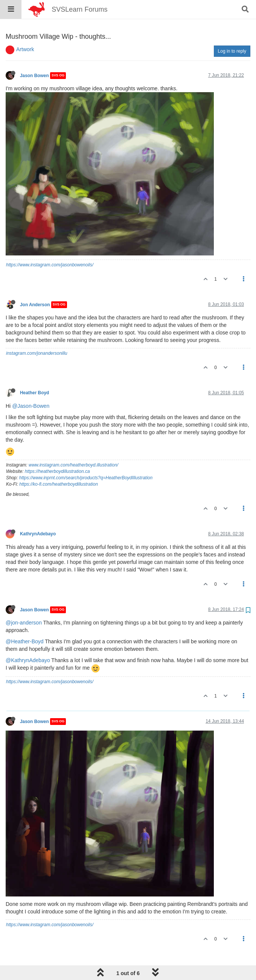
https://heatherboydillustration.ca (57, 452)
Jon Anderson (35, 286)
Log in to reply (232, 32)
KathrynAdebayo (38, 515)
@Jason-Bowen (31, 387)
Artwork (25, 30)
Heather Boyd (34, 374)
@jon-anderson (24, 603)
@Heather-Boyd (25, 622)
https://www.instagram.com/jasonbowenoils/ (50, 246)
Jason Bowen (34, 56)
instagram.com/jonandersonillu (37, 334)
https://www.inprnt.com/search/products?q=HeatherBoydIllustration (86, 459)
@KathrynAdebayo (28, 641)
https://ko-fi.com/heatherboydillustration (59, 465)
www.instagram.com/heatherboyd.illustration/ (73, 446)
